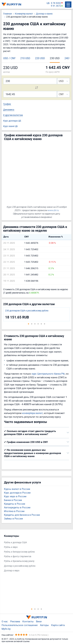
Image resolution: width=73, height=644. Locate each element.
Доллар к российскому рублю (20, 566)
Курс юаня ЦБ (10, 126)
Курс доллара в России (17, 493)
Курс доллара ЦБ (12, 121)
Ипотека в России (14, 511)
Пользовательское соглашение (20, 625)
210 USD (25, 58)
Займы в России (13, 518)
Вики (39, 621)
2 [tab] (32, 324)
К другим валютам (13, 115)
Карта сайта (58, 625)
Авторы (44, 625)
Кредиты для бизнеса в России (22, 515)
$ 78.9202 (56, 3)
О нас (5, 621)
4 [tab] (38, 324)
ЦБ (48, 3)
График (7, 104)
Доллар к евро (12, 571)
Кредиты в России (15, 504)
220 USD (40, 58)
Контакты (28, 621)
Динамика (9, 110)
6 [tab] (45, 324)
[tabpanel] (36, 314)
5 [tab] (41, 324)
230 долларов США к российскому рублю (27, 311)
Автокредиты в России (17, 507)
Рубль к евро (11, 547)
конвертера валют (32, 413)
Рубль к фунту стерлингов (18, 556)
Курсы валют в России (17, 489)
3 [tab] (35, 324)
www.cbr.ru (53, 210)
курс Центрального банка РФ (48, 374)
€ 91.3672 (56, 6)
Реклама (15, 621)
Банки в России (13, 500)
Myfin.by (6, 629)
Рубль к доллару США (15, 542)
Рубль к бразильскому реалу (19, 561)
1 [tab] (28, 324)
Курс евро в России (15, 496)
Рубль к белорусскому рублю (19, 552)
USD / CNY (9, 58)
